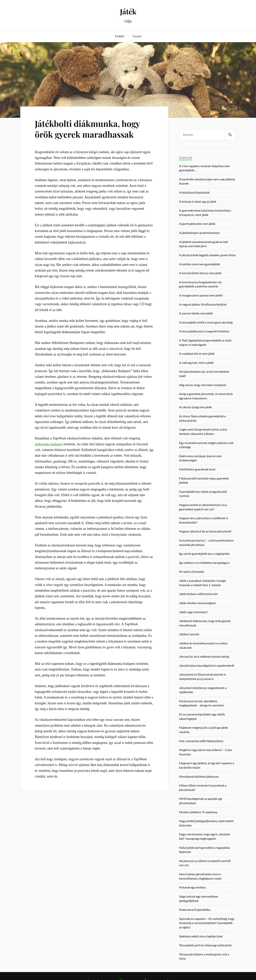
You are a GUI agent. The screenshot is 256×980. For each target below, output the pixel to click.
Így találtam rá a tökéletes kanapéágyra (204, 563)
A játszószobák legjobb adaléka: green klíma (207, 255)
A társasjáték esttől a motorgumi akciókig (206, 322)
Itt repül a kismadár (192, 571)
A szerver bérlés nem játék (196, 313)
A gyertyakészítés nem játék (197, 224)
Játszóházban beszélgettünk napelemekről (207, 665)
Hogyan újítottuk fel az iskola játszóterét (205, 531)
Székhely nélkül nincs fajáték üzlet (201, 936)
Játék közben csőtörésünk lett (198, 594)
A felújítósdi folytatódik (194, 192)
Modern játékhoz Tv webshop (198, 812)
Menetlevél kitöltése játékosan (199, 776)
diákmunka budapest (49, 444)
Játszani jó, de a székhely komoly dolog (204, 656)
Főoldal (119, 36)
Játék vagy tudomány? (193, 612)
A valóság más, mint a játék (196, 363)
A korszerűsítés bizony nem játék (200, 273)
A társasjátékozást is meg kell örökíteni (204, 331)
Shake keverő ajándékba (195, 910)
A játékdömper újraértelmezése (199, 233)
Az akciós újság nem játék (195, 407)
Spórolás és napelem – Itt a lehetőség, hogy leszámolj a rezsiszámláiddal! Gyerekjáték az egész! (207, 923)
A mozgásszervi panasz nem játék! (201, 295)
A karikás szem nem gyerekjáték (200, 264)
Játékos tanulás (189, 634)
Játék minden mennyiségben (197, 603)
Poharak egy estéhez (192, 887)
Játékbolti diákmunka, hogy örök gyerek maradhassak (87, 129)
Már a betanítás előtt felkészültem (201, 741)
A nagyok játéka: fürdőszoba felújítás (203, 304)
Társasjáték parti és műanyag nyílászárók (205, 945)
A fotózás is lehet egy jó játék (198, 201)
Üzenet (137, 36)
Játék (128, 11)
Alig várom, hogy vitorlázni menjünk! (203, 385)
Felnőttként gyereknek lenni (197, 469)
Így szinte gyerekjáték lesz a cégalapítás (204, 554)
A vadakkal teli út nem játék (197, 353)
